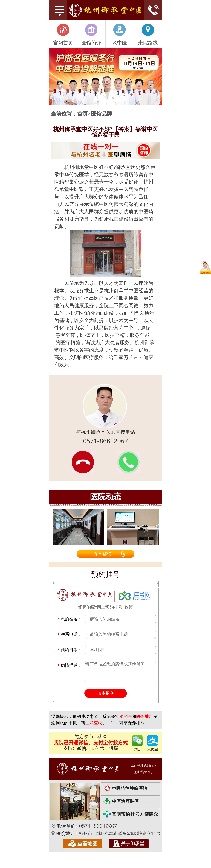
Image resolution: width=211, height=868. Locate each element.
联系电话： (70, 634)
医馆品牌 (102, 114)
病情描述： (70, 665)
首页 (83, 114)
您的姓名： (70, 619)
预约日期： (70, 650)
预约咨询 (103, 554)
